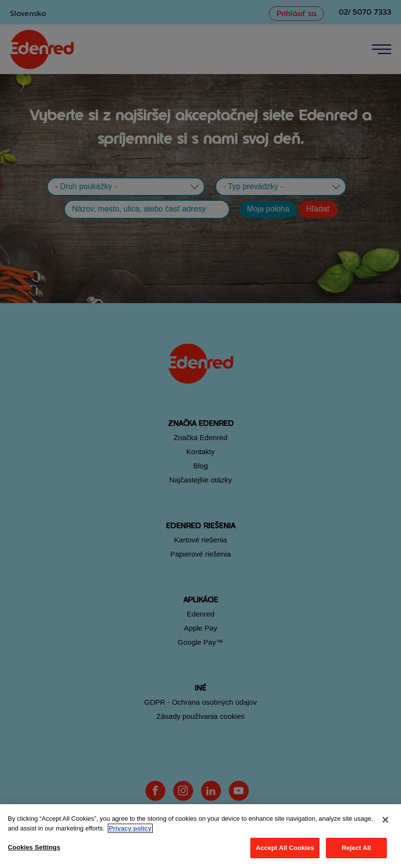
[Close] (385, 820)
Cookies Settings (34, 847)
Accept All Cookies (285, 848)
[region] (200, 836)
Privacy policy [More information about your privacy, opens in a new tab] (130, 828)
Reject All (356, 848)
